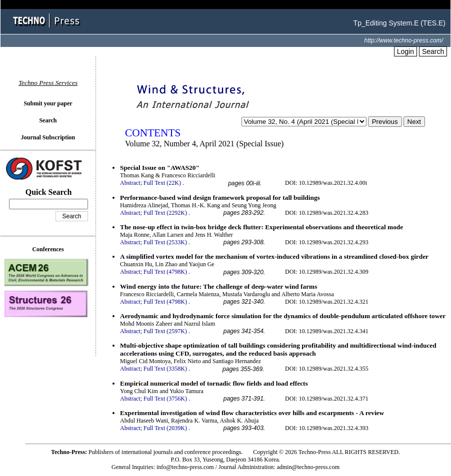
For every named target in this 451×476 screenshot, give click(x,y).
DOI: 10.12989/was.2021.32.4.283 (327, 213)
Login (405, 51)
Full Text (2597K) (165, 331)
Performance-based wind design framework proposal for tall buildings (220, 198)
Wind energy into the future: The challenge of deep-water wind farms (218, 286)
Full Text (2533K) (165, 242)
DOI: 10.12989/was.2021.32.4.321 (327, 302)
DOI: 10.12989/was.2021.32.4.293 (327, 242)
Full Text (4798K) (165, 272)
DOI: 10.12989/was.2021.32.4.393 (327, 428)
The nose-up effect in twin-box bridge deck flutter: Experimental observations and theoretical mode (261, 227)
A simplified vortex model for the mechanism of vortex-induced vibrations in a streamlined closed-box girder (274, 256)
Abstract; (131, 183)
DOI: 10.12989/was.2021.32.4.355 (327, 369)
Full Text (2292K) (165, 213)
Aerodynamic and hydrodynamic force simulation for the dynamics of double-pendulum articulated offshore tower (283, 316)
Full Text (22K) (162, 183)
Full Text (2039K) (165, 428)
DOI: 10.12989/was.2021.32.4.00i (326, 183)
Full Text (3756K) (165, 399)
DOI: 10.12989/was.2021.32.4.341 (327, 331)
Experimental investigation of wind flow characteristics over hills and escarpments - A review (252, 413)
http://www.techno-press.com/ (404, 40)
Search (433, 51)
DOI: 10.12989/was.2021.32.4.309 (327, 272)
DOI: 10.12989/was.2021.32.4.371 (327, 399)
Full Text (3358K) (165, 369)
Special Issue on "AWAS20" (160, 168)
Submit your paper (48, 103)
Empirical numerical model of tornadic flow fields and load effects (214, 383)
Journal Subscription (48, 137)
